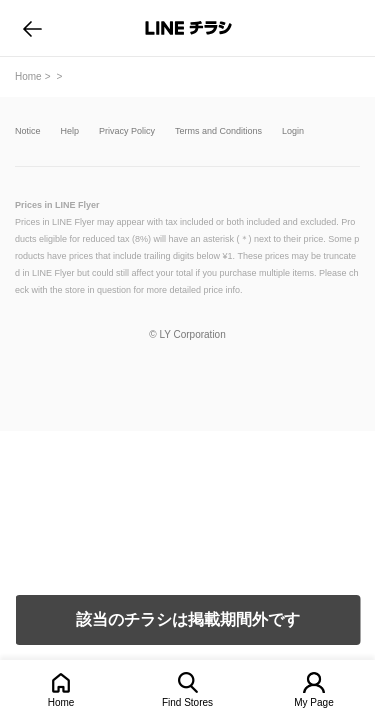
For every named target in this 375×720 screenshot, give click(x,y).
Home (61, 702)
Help (70, 131)
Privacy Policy (127, 131)
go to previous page (32, 28)
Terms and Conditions (218, 131)
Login (293, 131)
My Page (313, 702)
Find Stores (187, 702)
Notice (28, 131)
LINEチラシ (189, 28)
